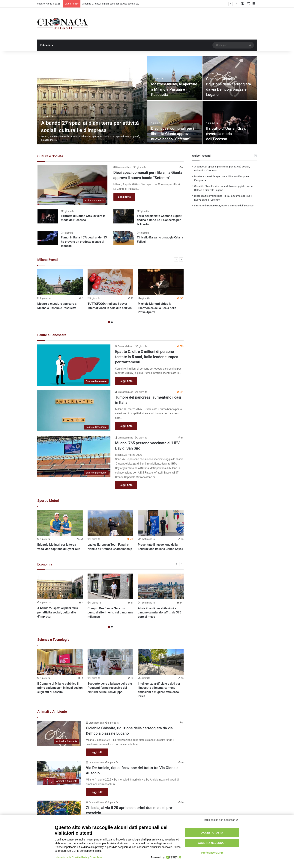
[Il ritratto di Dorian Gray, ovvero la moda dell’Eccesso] (230, 123)
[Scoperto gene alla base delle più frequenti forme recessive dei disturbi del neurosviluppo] (110, 662)
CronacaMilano (124, 167)
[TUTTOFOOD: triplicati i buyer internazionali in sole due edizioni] (110, 282)
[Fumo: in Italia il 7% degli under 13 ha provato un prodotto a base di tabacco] (48, 238)
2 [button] (112, 322)
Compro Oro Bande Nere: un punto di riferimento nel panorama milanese (110, 613)
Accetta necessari (212, 843)
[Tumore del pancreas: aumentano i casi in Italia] (74, 411)
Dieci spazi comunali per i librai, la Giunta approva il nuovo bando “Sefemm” (173, 134)
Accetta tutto (212, 833)
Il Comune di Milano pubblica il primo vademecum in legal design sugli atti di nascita (60, 688)
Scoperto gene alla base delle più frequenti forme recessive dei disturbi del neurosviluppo (110, 688)
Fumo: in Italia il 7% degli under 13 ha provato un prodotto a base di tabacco (84, 242)
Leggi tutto (124, 197)
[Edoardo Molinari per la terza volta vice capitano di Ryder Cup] (60, 523)
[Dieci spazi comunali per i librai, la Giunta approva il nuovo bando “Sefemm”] (175, 123)
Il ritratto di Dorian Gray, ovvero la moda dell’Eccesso (226, 134)
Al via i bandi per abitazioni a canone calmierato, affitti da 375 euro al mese (159, 613)
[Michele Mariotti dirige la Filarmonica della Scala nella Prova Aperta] (161, 282)
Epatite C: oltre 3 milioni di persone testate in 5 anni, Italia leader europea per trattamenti (147, 357)
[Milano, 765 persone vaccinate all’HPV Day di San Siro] (74, 456)
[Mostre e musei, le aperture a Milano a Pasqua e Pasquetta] (175, 78)
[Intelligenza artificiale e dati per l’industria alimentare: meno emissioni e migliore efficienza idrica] (161, 662)
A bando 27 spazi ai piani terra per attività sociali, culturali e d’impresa (58, 612)
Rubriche (45, 45)
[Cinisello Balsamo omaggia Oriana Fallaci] (124, 238)
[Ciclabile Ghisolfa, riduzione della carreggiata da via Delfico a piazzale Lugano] (59, 733)
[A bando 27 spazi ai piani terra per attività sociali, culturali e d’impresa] (92, 100)
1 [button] (109, 322)
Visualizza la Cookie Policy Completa (79, 857)
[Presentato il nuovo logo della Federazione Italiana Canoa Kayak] (161, 523)
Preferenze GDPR (212, 853)
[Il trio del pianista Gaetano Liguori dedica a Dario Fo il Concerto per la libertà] (124, 216)
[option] (147, 100)
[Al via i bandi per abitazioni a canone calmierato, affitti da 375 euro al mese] (161, 586)
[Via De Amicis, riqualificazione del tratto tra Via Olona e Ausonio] (59, 773)
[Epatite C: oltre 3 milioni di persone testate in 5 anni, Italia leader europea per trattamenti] (74, 365)
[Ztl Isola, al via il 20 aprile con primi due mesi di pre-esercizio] (59, 813)
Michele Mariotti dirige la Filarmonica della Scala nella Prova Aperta (157, 308)
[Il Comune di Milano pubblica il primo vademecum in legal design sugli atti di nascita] (60, 662)
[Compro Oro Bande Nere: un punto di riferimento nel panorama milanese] (110, 586)
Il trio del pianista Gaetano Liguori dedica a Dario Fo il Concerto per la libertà (160, 220)
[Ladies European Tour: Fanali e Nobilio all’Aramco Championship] (110, 523)
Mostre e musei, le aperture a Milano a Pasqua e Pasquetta (174, 89)
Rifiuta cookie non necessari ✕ (220, 820)
